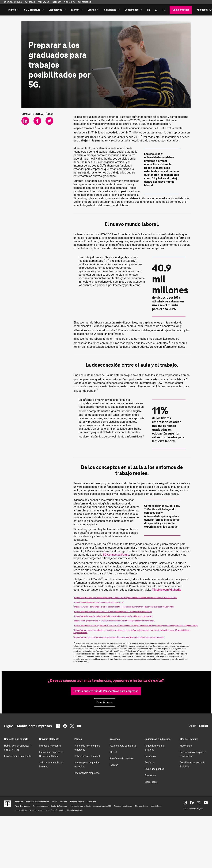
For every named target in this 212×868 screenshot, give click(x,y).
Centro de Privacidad (59, 806)
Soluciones (110, 10)
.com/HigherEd (167, 590)
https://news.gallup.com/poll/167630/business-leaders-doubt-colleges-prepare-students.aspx (114, 621)
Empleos (64, 802)
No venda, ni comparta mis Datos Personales (47, 810)
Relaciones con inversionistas (37, 802)
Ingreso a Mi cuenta (50, 746)
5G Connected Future (116, 555)
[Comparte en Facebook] (37, 121)
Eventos (114, 765)
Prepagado (43, 2)
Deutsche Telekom (77, 802)
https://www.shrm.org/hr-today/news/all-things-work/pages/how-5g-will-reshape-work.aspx (113, 616)
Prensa (55, 802)
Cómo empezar (181, 10)
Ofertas (92, 10)
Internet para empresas (87, 773)
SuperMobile (85, 2)
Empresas (30, 2)
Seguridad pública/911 (102, 806)
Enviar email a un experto (18, 756)
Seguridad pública (154, 769)
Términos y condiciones (123, 806)
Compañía (150, 756)
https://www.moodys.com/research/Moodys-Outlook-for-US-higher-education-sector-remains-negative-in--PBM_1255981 (125, 598)
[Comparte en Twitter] (49, 121)
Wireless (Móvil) (13, 2)
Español (203, 726)
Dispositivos (55, 10)
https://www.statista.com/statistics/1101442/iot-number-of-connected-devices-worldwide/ (113, 612)
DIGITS (113, 752)
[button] (105, 702)
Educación (150, 775)
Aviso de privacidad (22, 806)
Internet (75, 10)
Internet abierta (21, 810)
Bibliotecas (151, 782)
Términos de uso (141, 806)
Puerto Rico (92, 802)
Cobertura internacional (87, 756)
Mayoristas (186, 746)
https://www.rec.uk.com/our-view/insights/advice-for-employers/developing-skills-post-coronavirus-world (119, 637)
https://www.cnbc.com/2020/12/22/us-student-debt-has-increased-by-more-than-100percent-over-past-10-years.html (124, 607)
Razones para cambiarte (123, 746)
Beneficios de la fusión (122, 759)
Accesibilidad (156, 806)
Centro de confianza (41, 806)
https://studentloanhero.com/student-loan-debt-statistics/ (99, 602)
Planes (12, 10)
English (192, 726)
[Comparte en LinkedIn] (25, 121)
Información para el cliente (80, 806)
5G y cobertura (32, 10)
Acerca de (19, 802)
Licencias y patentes (75, 810)
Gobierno (149, 763)
